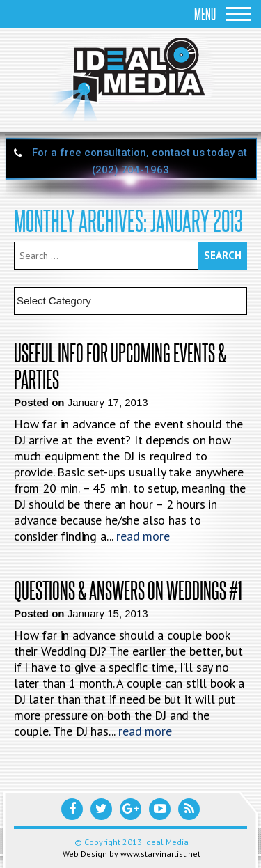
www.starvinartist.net (160, 854)
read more (143, 536)
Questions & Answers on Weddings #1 (128, 590)
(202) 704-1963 (130, 170)
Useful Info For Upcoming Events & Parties (120, 366)
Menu (222, 14)
